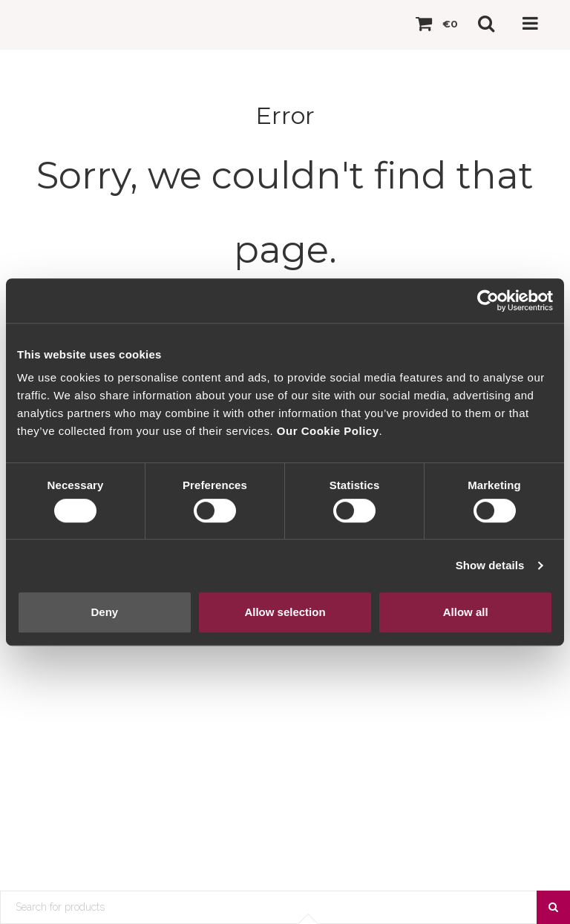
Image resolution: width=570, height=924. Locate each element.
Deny (104, 612)
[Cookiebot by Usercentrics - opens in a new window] (488, 301)
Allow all (466, 612)
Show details (490, 565)
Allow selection (285, 612)
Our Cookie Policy (328, 431)
